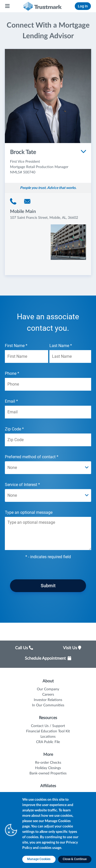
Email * (48, 409)
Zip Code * (48, 436)
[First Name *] (26, 356)
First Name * (26, 353)
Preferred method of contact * (48, 464)
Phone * (48, 381)
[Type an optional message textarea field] (48, 533)
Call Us (24, 648)
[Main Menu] (8, 6)
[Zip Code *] (48, 440)
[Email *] (48, 412)
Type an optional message (48, 530)
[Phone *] (48, 384)
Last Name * (70, 353)
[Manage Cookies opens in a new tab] (39, 859)
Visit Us (72, 648)
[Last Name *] (70, 356)
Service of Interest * (48, 492)
